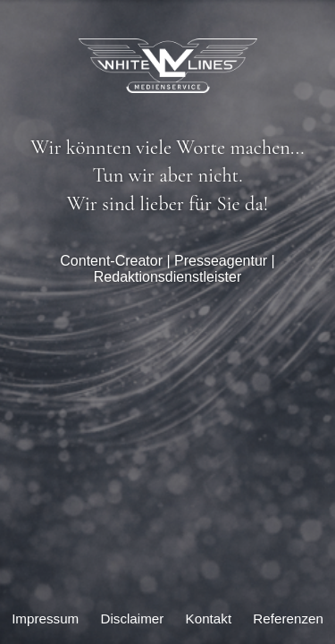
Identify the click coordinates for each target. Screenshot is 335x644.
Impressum (45, 619)
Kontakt (209, 619)
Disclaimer (132, 619)
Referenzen (288, 619)
